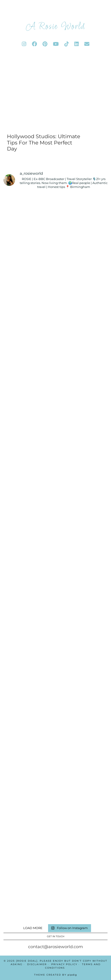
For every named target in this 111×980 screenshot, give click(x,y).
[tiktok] (67, 44)
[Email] (87, 44)
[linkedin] (77, 44)
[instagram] (24, 44)
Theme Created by (55, 975)
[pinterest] (45, 44)
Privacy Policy (64, 964)
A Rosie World (55, 27)
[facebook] (34, 44)
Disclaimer (37, 964)
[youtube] (56, 44)
